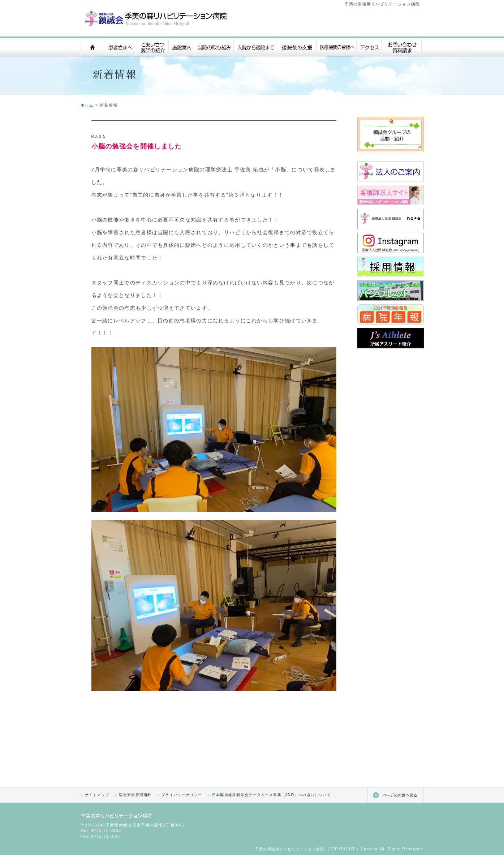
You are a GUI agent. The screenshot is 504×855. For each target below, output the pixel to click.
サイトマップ (97, 795)
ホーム (87, 105)
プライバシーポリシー (182, 795)
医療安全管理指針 (135, 795)
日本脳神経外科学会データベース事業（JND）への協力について (272, 795)
